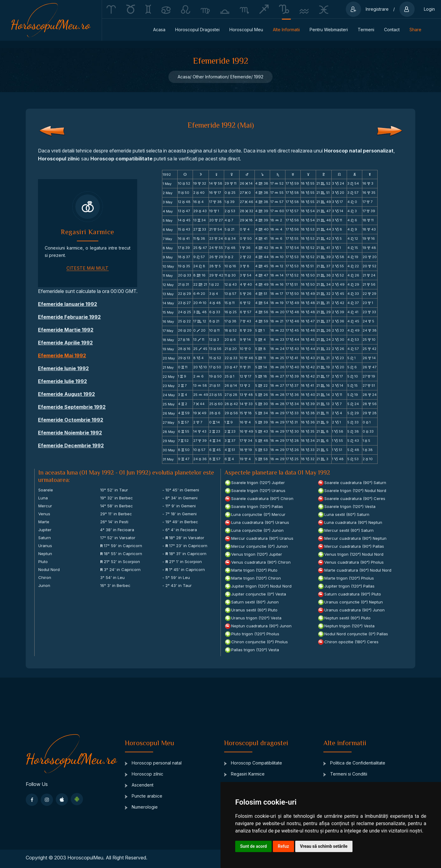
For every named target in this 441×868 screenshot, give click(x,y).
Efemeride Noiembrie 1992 (70, 433)
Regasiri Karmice (244, 774)
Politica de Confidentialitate (354, 763)
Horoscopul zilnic (59, 159)
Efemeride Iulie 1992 (62, 381)
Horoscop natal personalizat (359, 151)
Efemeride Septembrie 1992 (72, 407)
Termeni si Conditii (345, 774)
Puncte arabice (144, 796)
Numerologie (141, 807)
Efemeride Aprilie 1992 (65, 343)
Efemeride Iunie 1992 (63, 368)
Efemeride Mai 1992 (62, 355)
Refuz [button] (283, 846)
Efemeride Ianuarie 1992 (68, 304)
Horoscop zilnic (144, 774)
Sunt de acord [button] (253, 846)
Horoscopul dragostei (197, 30)
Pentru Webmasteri (329, 30)
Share (415, 30)
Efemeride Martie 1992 (66, 330)
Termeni (366, 30)
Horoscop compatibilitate (121, 159)
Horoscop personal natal (153, 763)
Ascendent (139, 785)
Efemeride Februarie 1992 (69, 317)
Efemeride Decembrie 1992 (71, 445)
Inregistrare (377, 9)
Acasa (159, 30)
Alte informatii (286, 30)
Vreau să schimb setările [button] (324, 846)
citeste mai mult (88, 268)
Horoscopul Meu (246, 30)
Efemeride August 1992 (66, 394)
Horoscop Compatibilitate (253, 763)
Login (429, 9)
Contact (392, 30)
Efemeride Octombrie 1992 (71, 420)
